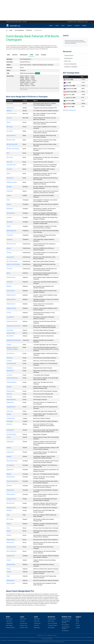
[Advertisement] (47, 10)
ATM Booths (29, 30)
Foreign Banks (9, 623)
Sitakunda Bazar (11, 580)
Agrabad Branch (11, 108)
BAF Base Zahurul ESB (12, 144)
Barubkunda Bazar (11, 565)
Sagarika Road (10, 452)
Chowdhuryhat (10, 317)
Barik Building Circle (11, 231)
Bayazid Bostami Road (12, 461)
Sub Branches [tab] (24, 55)
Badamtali (9, 111)
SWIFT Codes (67, 61)
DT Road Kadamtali (11, 364)
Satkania (9, 560)
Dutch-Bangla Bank (19, 30)
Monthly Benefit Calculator (66, 628)
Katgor (8, 576)
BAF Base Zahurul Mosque (13, 149)
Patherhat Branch (11, 540)
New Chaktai (10, 131)
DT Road (9, 437)
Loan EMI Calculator (67, 619)
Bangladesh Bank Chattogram (14, 340)
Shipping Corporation (12, 182)
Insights (84, 26)
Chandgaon (9, 218)
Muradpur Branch (11, 477)
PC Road (9, 313)
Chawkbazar (10, 240)
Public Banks (9, 621)
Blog (86, 22)
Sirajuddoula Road (11, 407)
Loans (57, 26)
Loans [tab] (37, 55)
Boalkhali (9, 196)
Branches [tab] (15, 55)
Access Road (10, 104)
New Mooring (10, 178)
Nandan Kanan (10, 402)
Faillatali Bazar (10, 442)
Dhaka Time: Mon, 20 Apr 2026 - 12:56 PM (17, 22)
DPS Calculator (65, 625)
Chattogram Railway (11, 435)
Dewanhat (9, 253)
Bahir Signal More (11, 213)
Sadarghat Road (11, 556)
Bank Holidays (51, 628)
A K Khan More (10, 430)
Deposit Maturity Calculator (66, 622)
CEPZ (8, 153)
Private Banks (9, 619)
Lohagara (9, 414)
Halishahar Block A (11, 295)
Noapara (9, 531)
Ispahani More (10, 470)
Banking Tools (81, 22)
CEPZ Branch (10, 157)
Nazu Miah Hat (10, 336)
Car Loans (22, 621)
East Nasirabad (10, 465)
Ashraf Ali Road (10, 354)
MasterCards (37, 628)
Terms (77, 623)
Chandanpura (10, 235)
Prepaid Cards (37, 623)
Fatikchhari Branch (11, 277)
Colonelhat (9, 361)
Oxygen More (10, 191)
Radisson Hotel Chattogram (13, 264)
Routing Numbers (68, 58)
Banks (51, 26)
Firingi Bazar (10, 368)
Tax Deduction (65, 631)
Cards (63, 26)
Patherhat (9, 535)
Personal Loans (24, 623)
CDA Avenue (10, 358)
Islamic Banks (9, 625)
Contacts (78, 625)
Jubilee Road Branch (12, 382)
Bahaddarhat (10, 209)
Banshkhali (9, 187)
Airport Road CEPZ (11, 136)
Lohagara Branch (11, 418)
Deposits (69, 26)
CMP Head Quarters (11, 244)
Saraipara (9, 456)
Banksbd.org (44, 635)
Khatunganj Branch (11, 400)
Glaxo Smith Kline (11, 583)
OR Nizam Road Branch (12, 481)
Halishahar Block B (11, 299)
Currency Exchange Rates (70, 64)
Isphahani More (10, 371)
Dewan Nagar (10, 330)
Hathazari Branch (11, 333)
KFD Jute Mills (10, 519)
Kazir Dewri (9, 394)
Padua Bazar (10, 421)
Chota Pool (9, 169)
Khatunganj (9, 397)
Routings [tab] (44, 55)
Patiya (8, 515)
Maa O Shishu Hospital (12, 261)
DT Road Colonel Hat (12, 114)
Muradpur (9, 474)
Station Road (10, 411)
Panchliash (9, 486)
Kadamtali (9, 387)
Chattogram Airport (11, 165)
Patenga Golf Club (11, 508)
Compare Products (69, 56)
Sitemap (78, 628)
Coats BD (9, 572)
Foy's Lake (9, 118)
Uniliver (8, 200)
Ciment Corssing (11, 291)
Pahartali (9, 448)
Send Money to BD (72, 22)
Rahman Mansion (11, 494)
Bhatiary (9, 569)
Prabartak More (10, 490)
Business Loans (24, 625)
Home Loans (23, 619)
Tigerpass (9, 345)
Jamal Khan (10, 375)
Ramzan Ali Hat (10, 543)
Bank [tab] (9, 55)
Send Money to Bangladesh (71, 67)
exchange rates (72, 110)
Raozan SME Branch (12, 551)
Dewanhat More (10, 257)
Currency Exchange (52, 623)
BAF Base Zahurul (11, 140)
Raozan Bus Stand (11, 547)
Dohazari (9, 204)
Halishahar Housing (11, 308)
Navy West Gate (11, 503)
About (77, 619)
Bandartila (9, 286)
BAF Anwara (10, 127)
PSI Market (9, 510)
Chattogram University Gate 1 (14, 326)
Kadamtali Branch (11, 391)
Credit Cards (37, 619)
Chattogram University (12, 321)
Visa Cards (36, 625)
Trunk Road (9, 269)
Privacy (78, 621)
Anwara (9, 122)
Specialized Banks (10, 628)
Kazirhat (9, 226)
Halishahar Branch (11, 304)
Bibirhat (8, 273)
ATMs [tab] (32, 55)
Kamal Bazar (10, 222)
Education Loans (24, 628)
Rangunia (9, 524)
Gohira (8, 528)
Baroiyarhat (9, 424)
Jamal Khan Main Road (12, 378)
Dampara (9, 248)
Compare (77, 26)
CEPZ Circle (9, 162)
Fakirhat (9, 174)
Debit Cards (37, 621)
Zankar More (10, 282)
